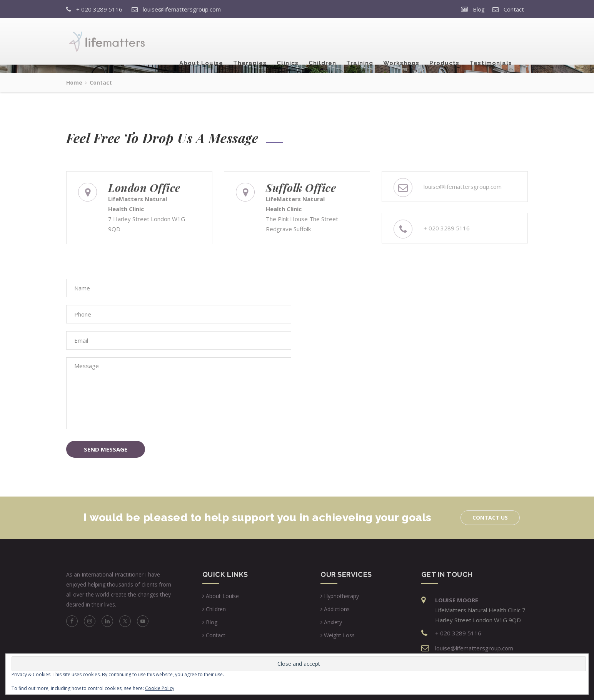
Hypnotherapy (341, 596)
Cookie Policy (160, 688)
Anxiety (333, 622)
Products (444, 42)
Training (360, 42)
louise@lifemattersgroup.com (182, 9)
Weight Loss (339, 635)
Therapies (250, 42)
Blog (479, 9)
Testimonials (491, 42)
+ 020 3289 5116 (99, 9)
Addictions (337, 609)
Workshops (401, 42)
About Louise (201, 42)
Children (322, 42)
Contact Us (490, 517)
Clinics (288, 42)
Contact (514, 9)
